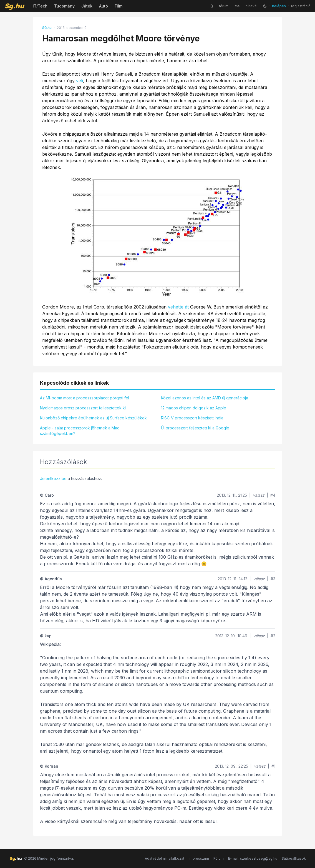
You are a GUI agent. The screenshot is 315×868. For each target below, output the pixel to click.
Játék (87, 6)
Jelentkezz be (53, 478)
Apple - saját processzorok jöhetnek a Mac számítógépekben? (80, 431)
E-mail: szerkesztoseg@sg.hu (253, 858)
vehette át (178, 307)
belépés (279, 6)
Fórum (219, 858)
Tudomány (64, 6)
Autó (104, 6)
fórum (224, 6)
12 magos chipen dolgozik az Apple (194, 408)
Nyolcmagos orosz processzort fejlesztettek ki (83, 408)
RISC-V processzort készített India (192, 418)
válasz (259, 495)
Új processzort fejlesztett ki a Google (195, 428)
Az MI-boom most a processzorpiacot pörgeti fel (85, 398)
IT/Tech (40, 6)
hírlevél (252, 6)
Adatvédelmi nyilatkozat (165, 858)
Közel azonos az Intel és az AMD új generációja (205, 398)
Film (119, 6)
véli (80, 81)
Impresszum (199, 858)
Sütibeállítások (294, 858)
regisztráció (301, 6)
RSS (237, 6)
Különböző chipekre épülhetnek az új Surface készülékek (93, 418)
